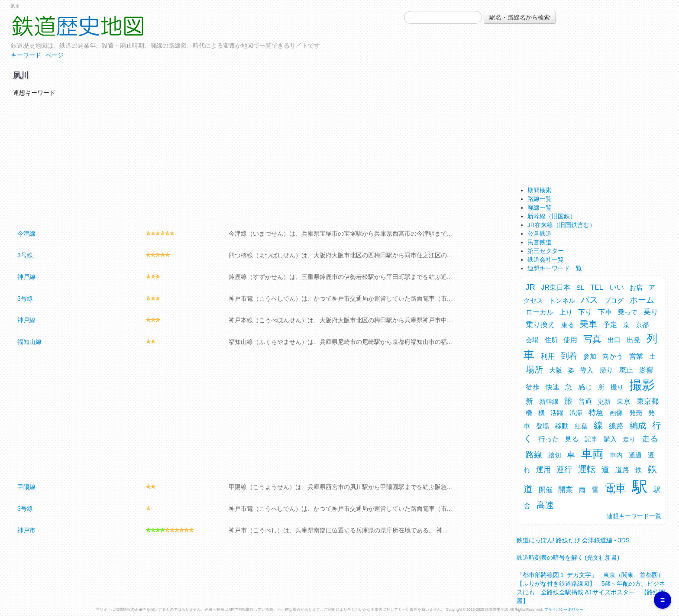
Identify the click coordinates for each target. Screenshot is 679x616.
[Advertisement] (255, 162)
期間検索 (540, 190)
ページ (55, 55)
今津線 (26, 233)
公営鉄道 (540, 233)
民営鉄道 (540, 242)
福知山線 (29, 342)
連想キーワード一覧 (555, 268)
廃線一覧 (540, 207)
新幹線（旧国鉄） (552, 216)
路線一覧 (540, 199)
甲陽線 (26, 487)
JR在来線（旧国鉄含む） (561, 225)
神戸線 (26, 277)
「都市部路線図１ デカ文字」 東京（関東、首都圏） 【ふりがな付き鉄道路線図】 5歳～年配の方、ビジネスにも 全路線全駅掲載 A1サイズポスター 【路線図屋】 (593, 585)
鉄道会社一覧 (546, 259)
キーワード (26, 55)
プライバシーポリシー (564, 610)
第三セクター (546, 251)
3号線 (25, 255)
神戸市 (26, 530)
